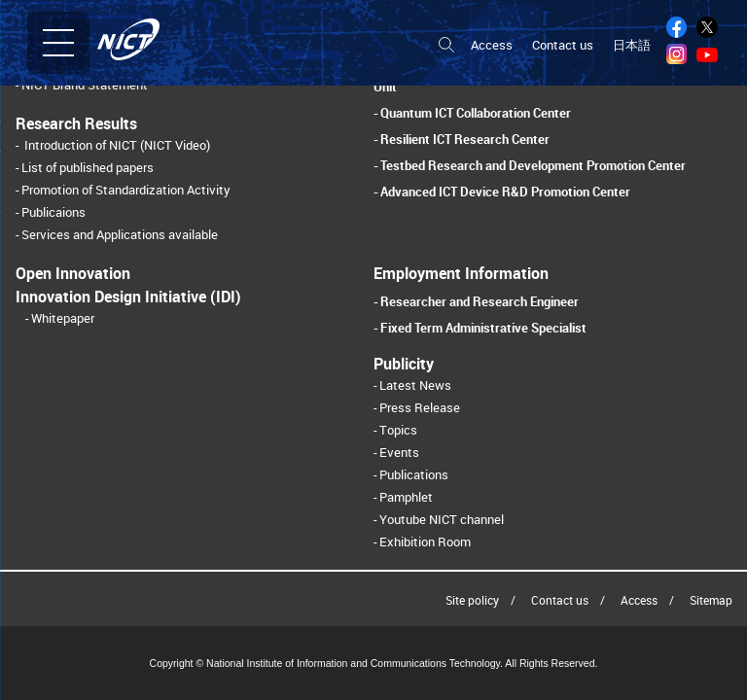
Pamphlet (406, 497)
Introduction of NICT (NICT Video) (117, 145)
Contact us (563, 45)
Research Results (76, 123)
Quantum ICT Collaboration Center (476, 113)
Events (399, 453)
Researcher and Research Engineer (480, 301)
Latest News (415, 385)
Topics (398, 430)
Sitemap (711, 600)
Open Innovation (73, 273)
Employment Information (461, 273)
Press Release (420, 408)
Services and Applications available (120, 235)
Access (492, 45)
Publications (414, 475)
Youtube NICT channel (442, 520)
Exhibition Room (425, 542)
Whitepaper (63, 318)
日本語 (632, 45)
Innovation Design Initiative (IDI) (128, 297)
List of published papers (88, 168)
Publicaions (53, 212)
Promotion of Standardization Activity (126, 190)
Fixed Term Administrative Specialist (483, 328)
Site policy (472, 600)
